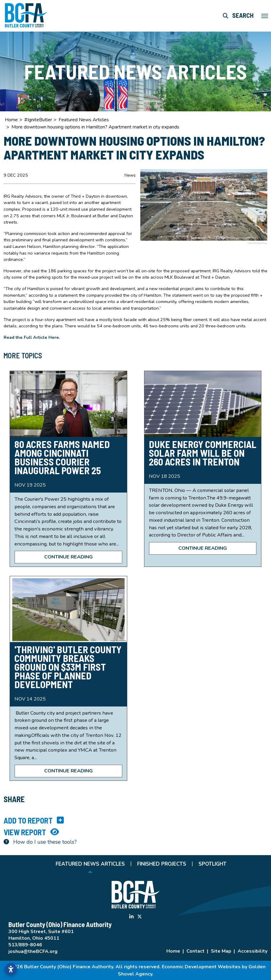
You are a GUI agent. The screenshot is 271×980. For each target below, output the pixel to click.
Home (173, 951)
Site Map (221, 951)
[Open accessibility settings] (11, 969)
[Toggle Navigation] (265, 16)
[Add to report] (135, 820)
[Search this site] (238, 16)
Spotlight (212, 864)
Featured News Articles (90, 864)
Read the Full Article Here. (32, 337)
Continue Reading (68, 557)
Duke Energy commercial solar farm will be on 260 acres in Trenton (203, 453)
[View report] (135, 832)
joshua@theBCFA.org (33, 951)
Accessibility (253, 951)
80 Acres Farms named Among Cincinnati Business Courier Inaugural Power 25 (62, 457)
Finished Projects (162, 864)
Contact (196, 951)
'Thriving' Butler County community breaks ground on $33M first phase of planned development (68, 667)
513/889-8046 (25, 945)
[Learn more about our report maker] (135, 842)
